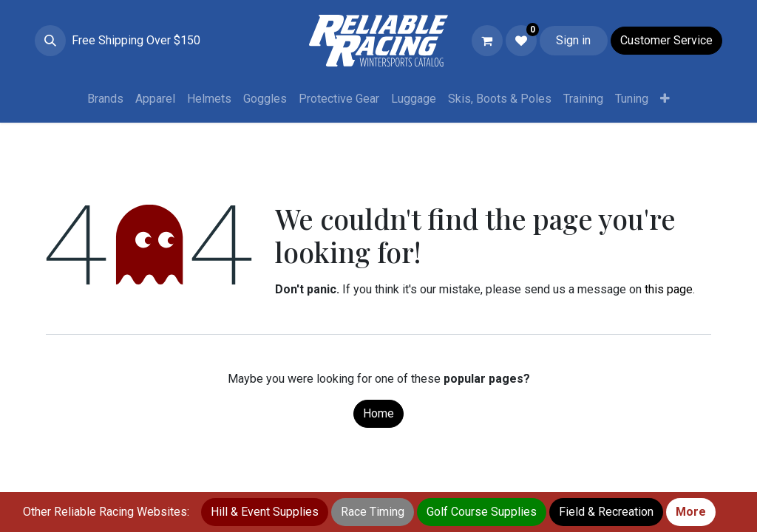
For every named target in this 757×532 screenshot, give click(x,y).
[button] (50, 41)
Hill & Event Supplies (265, 512)
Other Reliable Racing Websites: (106, 512)
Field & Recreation (606, 512)
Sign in (573, 40)
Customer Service (666, 40)
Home (378, 413)
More (691, 512)
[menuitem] (105, 99)
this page (669, 289)
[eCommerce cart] (487, 41)
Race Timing (373, 512)
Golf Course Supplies (482, 512)
